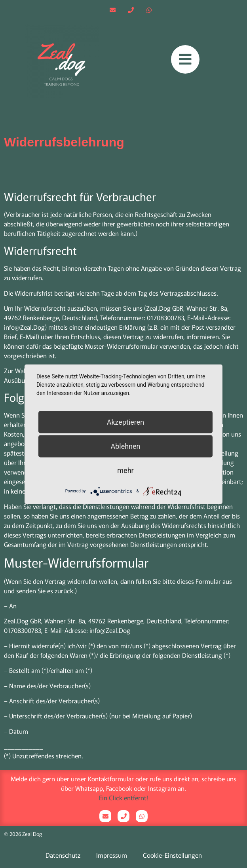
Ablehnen (125, 446)
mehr (125, 470)
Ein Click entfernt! (123, 798)
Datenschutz (63, 855)
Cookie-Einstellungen (172, 855)
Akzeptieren (126, 422)
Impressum (112, 855)
